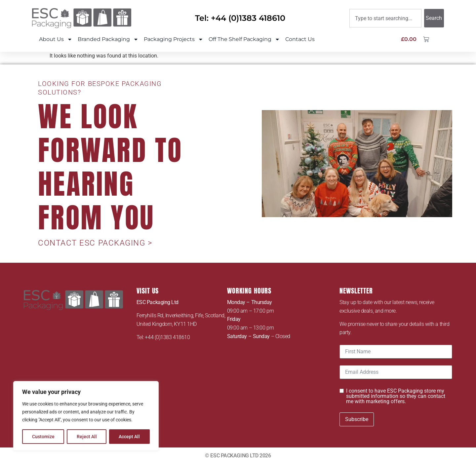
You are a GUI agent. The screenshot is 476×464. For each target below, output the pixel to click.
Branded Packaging (108, 39)
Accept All (130, 437)
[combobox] (385, 18)
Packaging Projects (174, 39)
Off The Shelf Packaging (244, 39)
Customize (43, 437)
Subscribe (357, 419)
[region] (86, 416)
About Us (56, 39)
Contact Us (300, 39)
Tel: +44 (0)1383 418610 (240, 18)
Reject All (87, 437)
